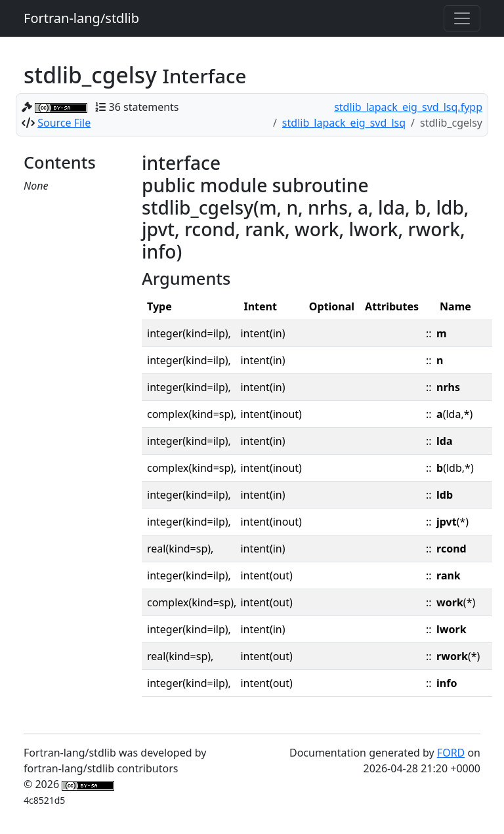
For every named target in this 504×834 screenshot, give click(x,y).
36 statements (144, 107)
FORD (451, 753)
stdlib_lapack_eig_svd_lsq (344, 123)
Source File (64, 123)
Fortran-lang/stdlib (81, 18)
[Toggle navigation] (462, 18)
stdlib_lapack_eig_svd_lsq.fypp (408, 107)
